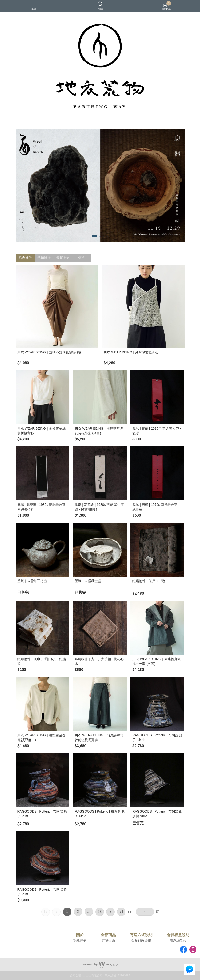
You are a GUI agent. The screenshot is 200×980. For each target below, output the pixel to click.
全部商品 (108, 935)
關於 (80, 935)
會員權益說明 (178, 935)
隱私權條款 (178, 941)
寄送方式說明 (141, 935)
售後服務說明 (141, 941)
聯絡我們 (80, 941)
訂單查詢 (108, 941)
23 (100, 912)
